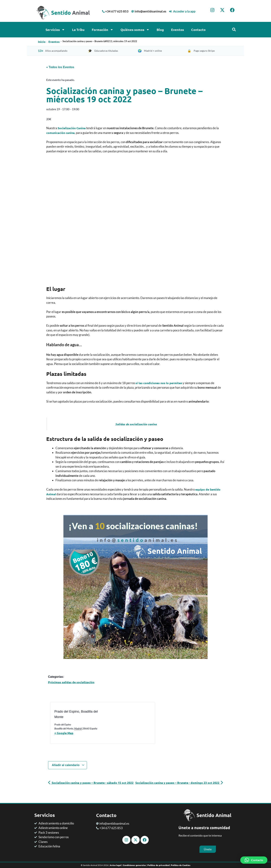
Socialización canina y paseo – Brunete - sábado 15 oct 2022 (91, 783)
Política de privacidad (158, 865)
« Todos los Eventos (60, 67)
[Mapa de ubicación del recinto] (118, 724)
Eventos (178, 30)
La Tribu (78, 30)
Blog (160, 30)
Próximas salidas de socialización (71, 682)
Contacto (198, 30)
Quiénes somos (135, 30)
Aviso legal (116, 865)
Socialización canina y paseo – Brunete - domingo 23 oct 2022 (179, 783)
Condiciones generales (134, 865)
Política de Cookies (181, 865)
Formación (103, 30)
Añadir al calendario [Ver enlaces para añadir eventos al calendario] (68, 765)
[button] (254, 860)
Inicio (42, 42)
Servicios (55, 30)
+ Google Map (64, 733)
